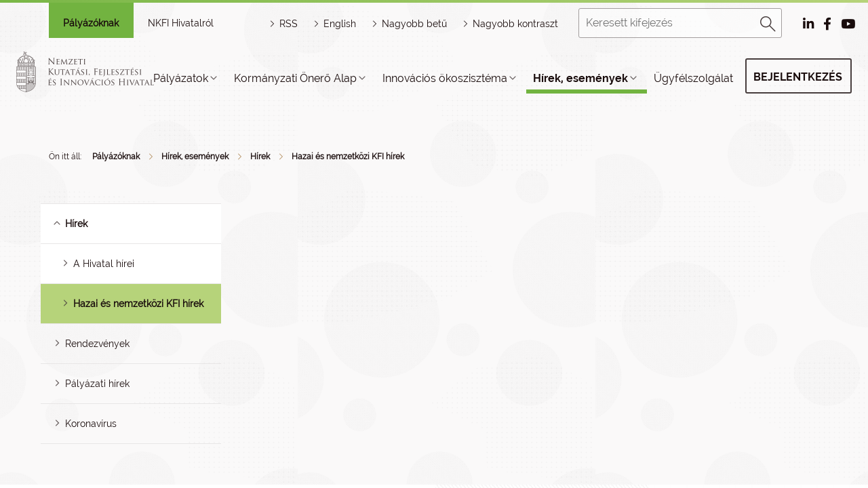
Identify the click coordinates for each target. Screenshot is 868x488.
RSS (289, 24)
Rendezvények (97, 344)
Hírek (260, 157)
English (340, 24)
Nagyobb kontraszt (515, 24)
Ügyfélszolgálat (693, 78)
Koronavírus (91, 424)
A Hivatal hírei (104, 264)
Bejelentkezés (798, 77)
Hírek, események (580, 78)
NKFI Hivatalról (181, 23)
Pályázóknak (91, 23)
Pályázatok (181, 78)
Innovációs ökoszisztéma (445, 78)
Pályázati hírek (97, 384)
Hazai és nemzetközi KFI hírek (348, 157)
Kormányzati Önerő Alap (295, 78)
